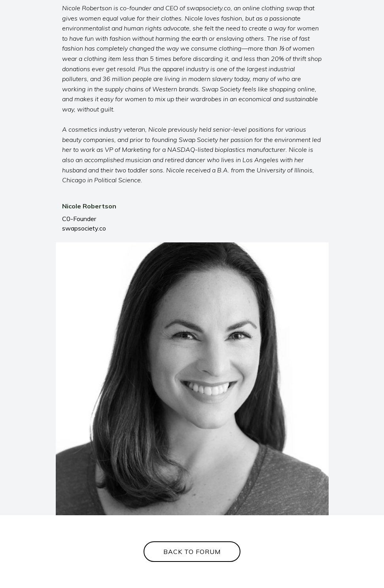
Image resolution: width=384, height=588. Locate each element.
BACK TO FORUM (192, 552)
